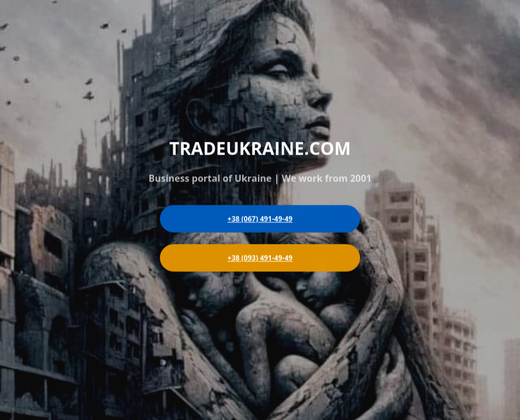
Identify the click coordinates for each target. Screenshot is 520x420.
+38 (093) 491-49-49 (260, 258)
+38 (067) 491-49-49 (260, 218)
